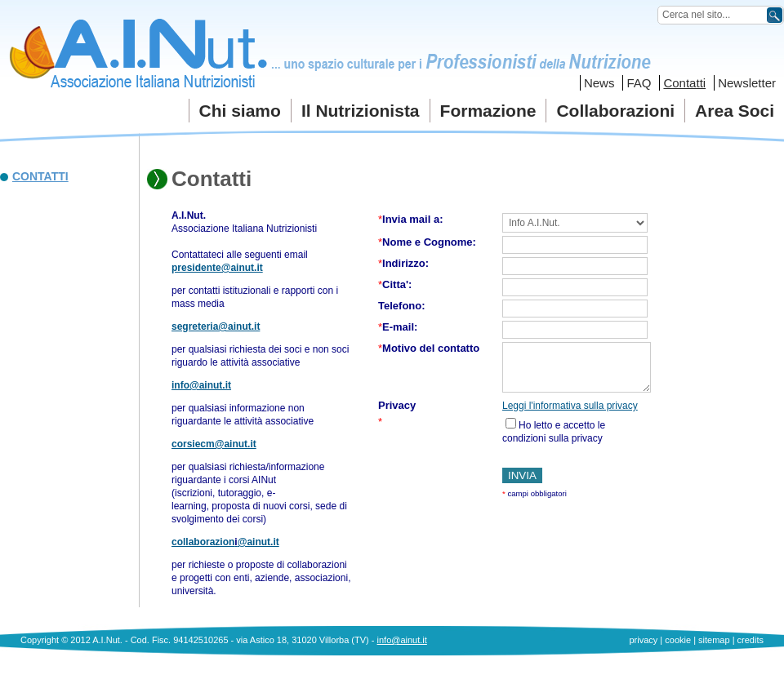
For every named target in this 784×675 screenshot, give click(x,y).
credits (751, 640)
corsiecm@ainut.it (214, 444)
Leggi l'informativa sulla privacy (570, 406)
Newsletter (747, 83)
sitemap (714, 640)
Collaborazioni (615, 111)
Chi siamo (240, 111)
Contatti (684, 83)
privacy (643, 640)
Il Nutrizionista (361, 111)
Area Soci (735, 111)
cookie (678, 640)
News (599, 83)
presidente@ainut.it (217, 268)
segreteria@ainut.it (216, 326)
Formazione (488, 111)
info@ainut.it (201, 385)
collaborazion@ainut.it (225, 542)
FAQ (639, 83)
